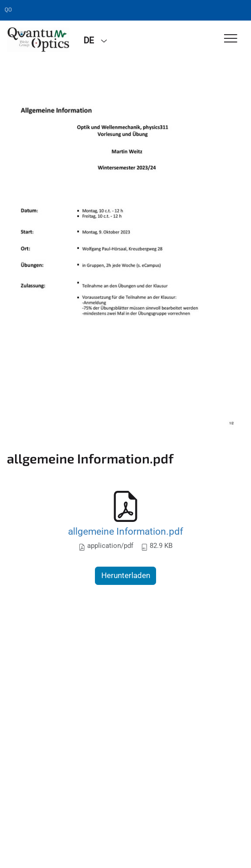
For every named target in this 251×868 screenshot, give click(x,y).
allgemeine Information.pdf (125, 531)
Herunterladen (126, 575)
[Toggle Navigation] (231, 39)
